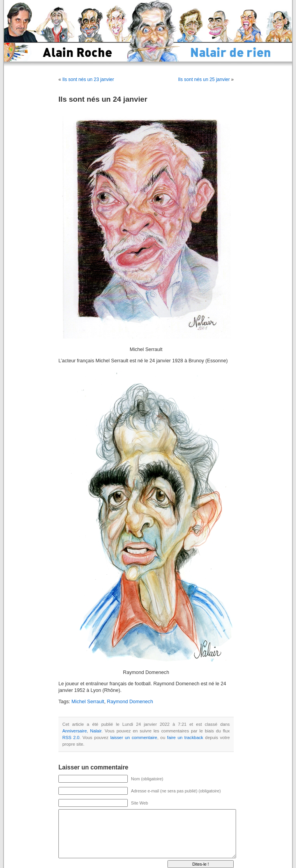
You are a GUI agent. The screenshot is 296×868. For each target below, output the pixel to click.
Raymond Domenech (130, 702)
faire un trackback (185, 737)
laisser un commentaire (134, 737)
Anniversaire (75, 731)
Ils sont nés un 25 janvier (204, 79)
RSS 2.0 (71, 737)
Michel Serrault (88, 702)
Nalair (96, 731)
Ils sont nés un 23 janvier (88, 79)
